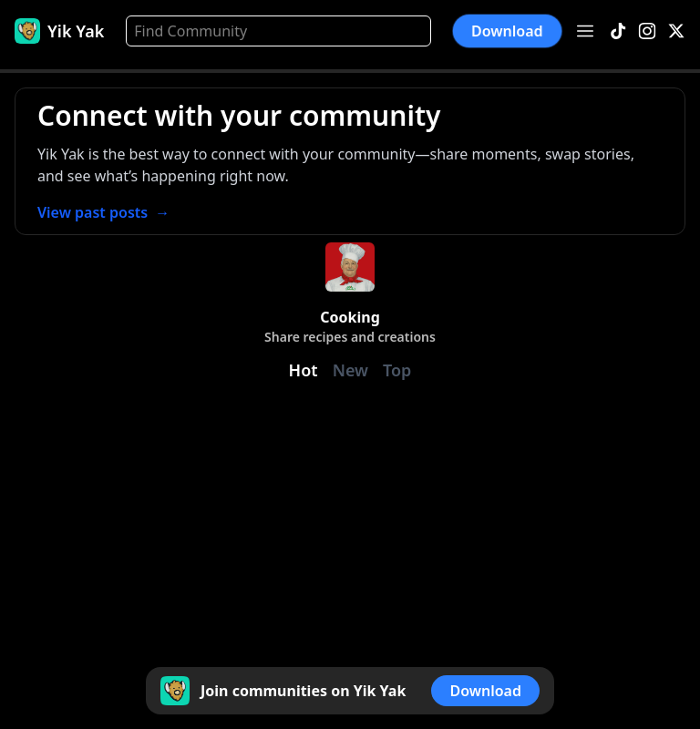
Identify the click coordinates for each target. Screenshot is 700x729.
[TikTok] (618, 31)
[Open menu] (585, 31)
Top (397, 370)
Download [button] (507, 31)
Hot (304, 370)
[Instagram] (647, 31)
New (350, 370)
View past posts (103, 212)
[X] (676, 31)
